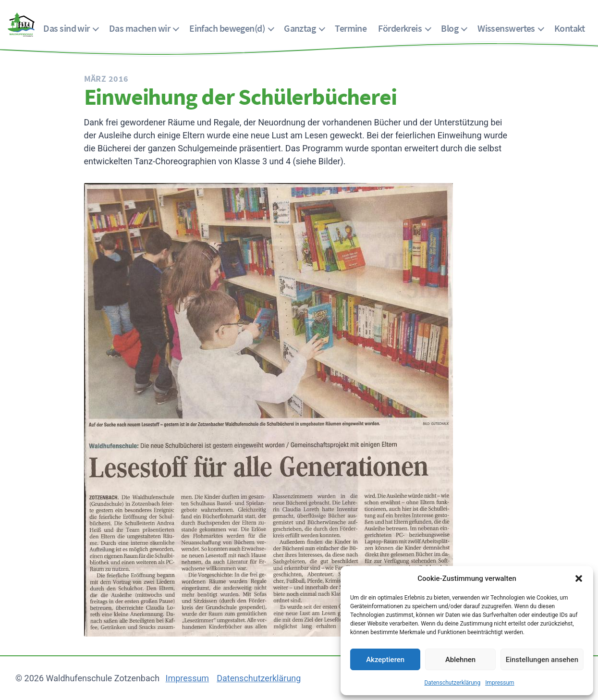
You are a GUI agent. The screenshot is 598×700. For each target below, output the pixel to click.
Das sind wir (66, 28)
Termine (351, 28)
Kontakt (569, 28)
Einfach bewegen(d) (227, 28)
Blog (450, 28)
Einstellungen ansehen (542, 660)
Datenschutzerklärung (452, 683)
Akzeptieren (385, 660)
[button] (579, 578)
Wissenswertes (506, 28)
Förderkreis (400, 28)
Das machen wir (140, 28)
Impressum (500, 683)
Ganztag (300, 28)
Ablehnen (460, 660)
